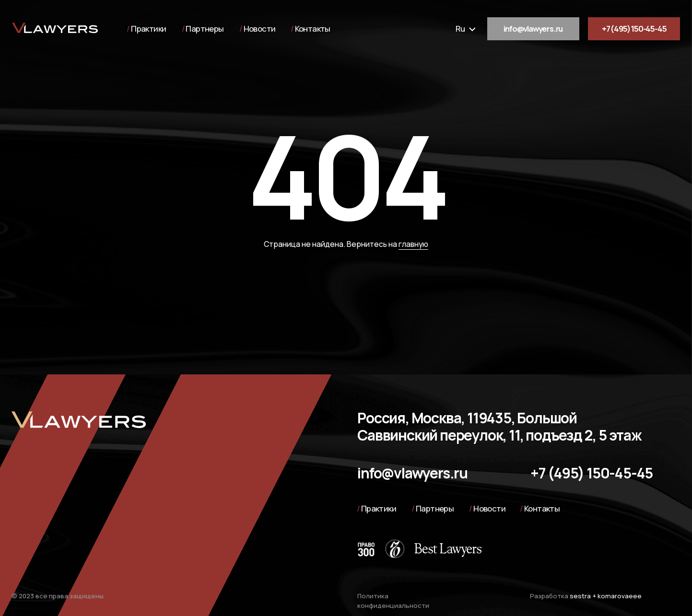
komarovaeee (620, 596)
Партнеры (205, 29)
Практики (148, 29)
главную (413, 244)
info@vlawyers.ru (533, 29)
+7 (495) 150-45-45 (634, 29)
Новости (260, 29)
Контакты (313, 29)
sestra (580, 596)
